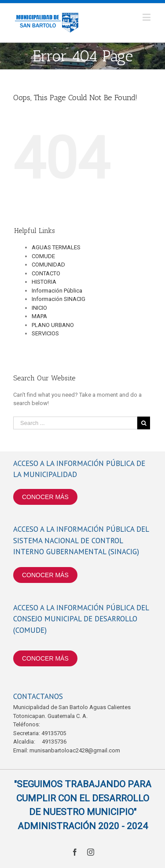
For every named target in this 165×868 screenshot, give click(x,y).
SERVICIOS (45, 333)
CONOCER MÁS (45, 497)
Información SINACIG (59, 299)
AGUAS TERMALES (56, 247)
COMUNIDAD (48, 265)
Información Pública (57, 291)
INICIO (39, 308)
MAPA (39, 316)
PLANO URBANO (53, 325)
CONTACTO (46, 273)
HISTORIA (44, 282)
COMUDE (43, 256)
